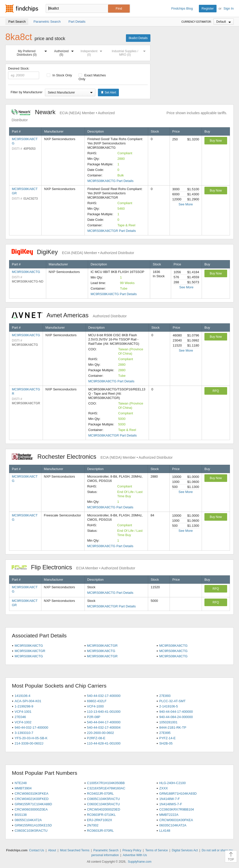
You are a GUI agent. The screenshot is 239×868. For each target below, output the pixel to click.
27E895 (165, 733)
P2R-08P (94, 717)
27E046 (20, 717)
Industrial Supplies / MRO (130, 52)
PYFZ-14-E (167, 738)
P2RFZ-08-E (96, 738)
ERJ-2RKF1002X (100, 820)
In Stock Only (59, 75)
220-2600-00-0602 (101, 733)
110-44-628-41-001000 (104, 743)
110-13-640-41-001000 (104, 712)
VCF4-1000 (95, 706)
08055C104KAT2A (28, 820)
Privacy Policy (132, 850)
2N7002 (93, 825)
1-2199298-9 (24, 706)
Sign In (229, 8)
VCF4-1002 (23, 722)
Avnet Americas (69, 315)
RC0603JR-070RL (100, 831)
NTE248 (21, 783)
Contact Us (36, 850)
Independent (92, 52)
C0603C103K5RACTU (31, 831)
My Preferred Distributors (33, 52)
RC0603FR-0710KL (101, 815)
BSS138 (21, 815)
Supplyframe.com (140, 862)
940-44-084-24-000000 (176, 717)
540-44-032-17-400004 (104, 727)
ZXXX (164, 788)
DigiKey (73, 252)
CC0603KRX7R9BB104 (177, 809)
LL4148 (165, 831)
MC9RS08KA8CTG (26, 272)
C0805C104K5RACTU (103, 799)
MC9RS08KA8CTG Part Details (110, 181)
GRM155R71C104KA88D (33, 804)
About (52, 850)
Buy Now (216, 141)
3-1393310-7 (24, 733)
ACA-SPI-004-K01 (28, 701)
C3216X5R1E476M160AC (106, 788)
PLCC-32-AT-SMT (172, 701)
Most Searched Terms (75, 850)
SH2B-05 (166, 743)
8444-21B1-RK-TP (173, 727)
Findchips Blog (182, 8)
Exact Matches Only (92, 77)
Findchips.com (22, 9)
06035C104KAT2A (173, 825)
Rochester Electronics (92, 457)
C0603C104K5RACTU (103, 804)
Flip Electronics (73, 567)
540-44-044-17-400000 (104, 722)
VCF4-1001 (23, 712)
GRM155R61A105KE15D (33, 825)
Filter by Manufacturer (26, 92)
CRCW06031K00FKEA (176, 820)
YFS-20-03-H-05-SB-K (31, 738)
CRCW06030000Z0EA (31, 809)
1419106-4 (22, 696)
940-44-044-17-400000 (176, 712)
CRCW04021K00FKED (32, 799)
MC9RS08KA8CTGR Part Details (112, 231)
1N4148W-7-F (169, 799)
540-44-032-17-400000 (104, 696)
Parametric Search (106, 850)
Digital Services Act (185, 850)
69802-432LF (97, 701)
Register (208, 8)
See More (186, 204)
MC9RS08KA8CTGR (102, 646)
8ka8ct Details (138, 38)
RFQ (216, 391)
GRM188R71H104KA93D (178, 794)
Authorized (65, 52)
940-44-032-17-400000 (31, 727)
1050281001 (168, 722)
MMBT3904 (23, 788)
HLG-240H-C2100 (172, 783)
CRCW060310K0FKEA (32, 794)
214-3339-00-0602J (29, 743)
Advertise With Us (135, 855)
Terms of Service (157, 850)
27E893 (165, 696)
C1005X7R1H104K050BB (106, 783)
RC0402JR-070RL (100, 794)
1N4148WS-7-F (171, 804)
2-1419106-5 (169, 706)
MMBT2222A (169, 815)
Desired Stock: (24, 73)
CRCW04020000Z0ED (104, 809)
